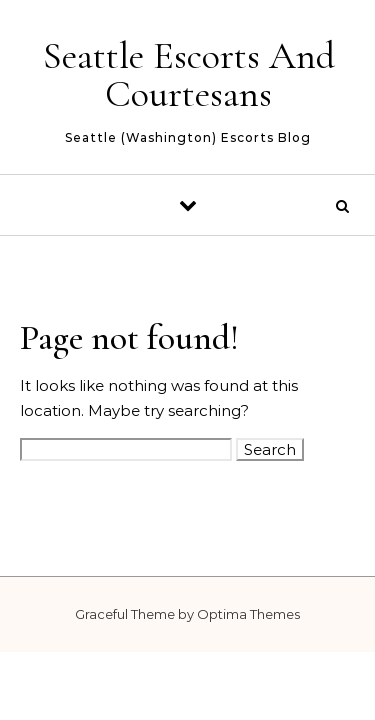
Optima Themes (248, 614)
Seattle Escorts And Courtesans (189, 75)
